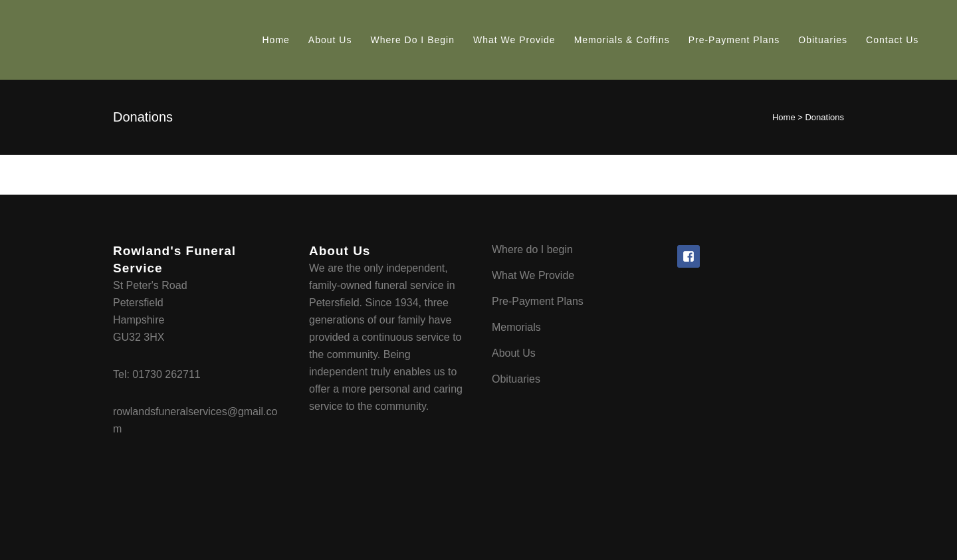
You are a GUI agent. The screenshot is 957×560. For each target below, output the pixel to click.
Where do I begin (532, 249)
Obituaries (516, 379)
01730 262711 (166, 374)
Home (784, 117)
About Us (514, 353)
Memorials (516, 327)
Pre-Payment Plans (538, 301)
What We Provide (533, 275)
